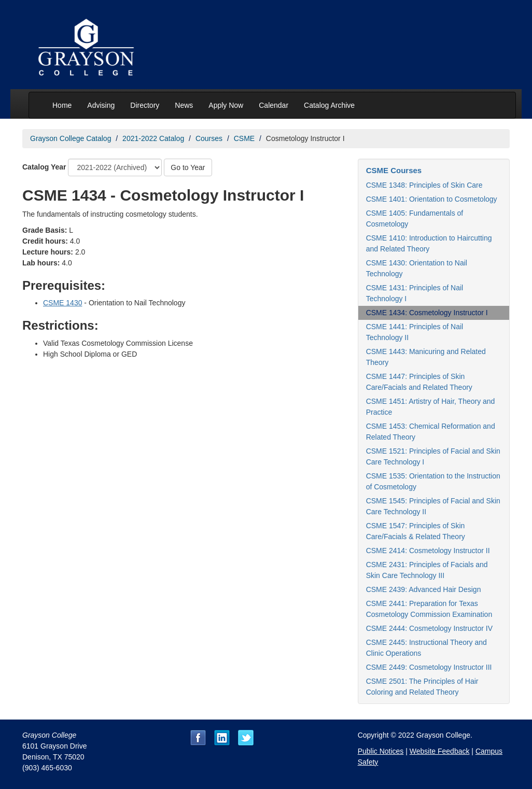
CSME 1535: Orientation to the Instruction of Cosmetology (433, 481)
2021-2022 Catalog (153, 138)
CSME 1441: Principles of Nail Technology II (415, 332)
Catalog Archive (329, 105)
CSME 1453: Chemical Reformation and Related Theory (431, 432)
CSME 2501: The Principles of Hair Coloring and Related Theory (422, 687)
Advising (101, 105)
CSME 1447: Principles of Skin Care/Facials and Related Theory (419, 382)
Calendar (274, 105)
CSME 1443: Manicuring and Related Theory (426, 357)
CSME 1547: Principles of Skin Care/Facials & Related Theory (416, 531)
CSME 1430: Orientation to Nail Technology (417, 268)
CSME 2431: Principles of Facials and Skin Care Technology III (427, 570)
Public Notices (381, 751)
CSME (244, 138)
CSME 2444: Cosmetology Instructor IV (429, 628)
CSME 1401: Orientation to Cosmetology (432, 199)
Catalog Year (44, 167)
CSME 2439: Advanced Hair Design (424, 589)
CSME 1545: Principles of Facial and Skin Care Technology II (433, 506)
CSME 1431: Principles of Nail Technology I (415, 293)
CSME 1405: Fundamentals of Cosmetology (415, 219)
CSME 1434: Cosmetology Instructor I (427, 313)
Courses (209, 138)
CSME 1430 (62, 303)
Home (62, 105)
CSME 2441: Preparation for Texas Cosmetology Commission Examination (429, 609)
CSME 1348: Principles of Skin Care (424, 185)
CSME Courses (394, 170)
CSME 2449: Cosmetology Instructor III (429, 667)
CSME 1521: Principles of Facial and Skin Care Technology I (433, 456)
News (184, 105)
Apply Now (226, 105)
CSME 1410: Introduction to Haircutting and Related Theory (429, 243)
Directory (145, 105)
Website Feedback (440, 751)
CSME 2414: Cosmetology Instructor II (428, 551)
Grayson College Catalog (71, 138)
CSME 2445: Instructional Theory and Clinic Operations (426, 648)
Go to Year (188, 167)
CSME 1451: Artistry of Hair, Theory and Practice (431, 407)
